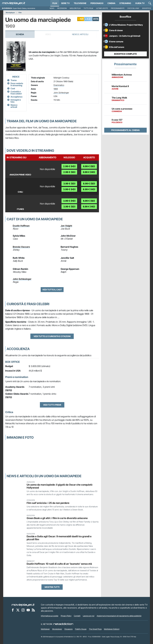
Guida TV (140, 3)
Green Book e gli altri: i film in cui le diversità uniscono (57, 518)
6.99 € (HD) (89, 172)
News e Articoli (80, 34)
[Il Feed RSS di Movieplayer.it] (33, 610)
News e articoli (14, 106)
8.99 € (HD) (89, 189)
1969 (56, 89)
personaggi (97, 3)
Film (55, 3)
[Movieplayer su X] (18, 610)
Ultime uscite (102, 8)
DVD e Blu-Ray (133, 8)
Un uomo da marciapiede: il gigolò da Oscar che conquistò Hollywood (60, 486)
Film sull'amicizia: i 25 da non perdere (48, 503)
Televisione (80, 3)
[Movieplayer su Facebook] (13, 610)
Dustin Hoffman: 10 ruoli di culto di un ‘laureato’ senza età (59, 564)
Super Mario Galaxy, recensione (24, 8)
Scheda (20, 34)
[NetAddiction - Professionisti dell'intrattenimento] (63, 624)
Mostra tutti (52, 587)
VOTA (96, 19)
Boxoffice (147, 8)
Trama (14, 80)
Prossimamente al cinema (125, 130)
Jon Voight (66, 226)
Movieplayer (10, 13)
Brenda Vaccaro (21, 247)
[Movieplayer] (23, 605)
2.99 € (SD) (69, 172)
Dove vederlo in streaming (17, 84)
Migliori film (75, 8)
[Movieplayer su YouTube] (28, 610)
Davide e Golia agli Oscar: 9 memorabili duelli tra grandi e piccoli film (59, 538)
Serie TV (65, 3)
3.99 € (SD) (69, 184)
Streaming (125, 3)
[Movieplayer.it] (14, 3)
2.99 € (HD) (69, 166)
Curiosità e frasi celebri (16, 93)
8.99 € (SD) (89, 184)
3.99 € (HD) (69, 189)
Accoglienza (16, 97)
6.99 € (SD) (89, 166)
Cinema (111, 3)
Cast (13, 88)
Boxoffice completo (125, 54)
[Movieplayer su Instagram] (23, 610)
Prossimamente (118, 8)
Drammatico (59, 85)
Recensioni (62, 8)
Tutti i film (88, 8)
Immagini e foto (16, 101)
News (52, 8)
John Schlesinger (61, 93)
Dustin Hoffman (21, 226)
